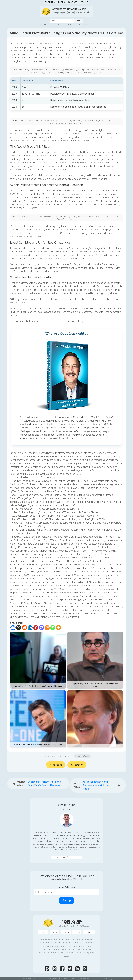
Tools (61, 2)
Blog (39, 25)
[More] (58, 628)
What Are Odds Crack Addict (66, 334)
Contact (73, 2)
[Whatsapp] (53, 628)
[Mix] (47, 628)
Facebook (97, 470)
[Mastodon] (41, 628)
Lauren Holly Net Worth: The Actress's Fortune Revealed (38, 686)
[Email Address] (67, 892)
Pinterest (60, 463)
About (84, 2)
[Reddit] (24, 628)
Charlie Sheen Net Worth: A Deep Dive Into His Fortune (38, 744)
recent (67, 321)
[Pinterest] (36, 628)
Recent (49, 2)
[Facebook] (13, 628)
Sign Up (66, 900)
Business (56, 765)
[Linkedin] (30, 628)
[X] (19, 628)
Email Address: (66, 887)
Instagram (15, 467)
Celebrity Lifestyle (82, 756)
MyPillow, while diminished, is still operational (60, 286)
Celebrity (77, 765)
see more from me (66, 857)
